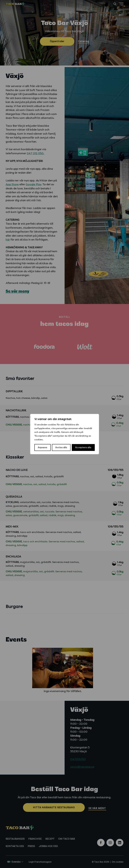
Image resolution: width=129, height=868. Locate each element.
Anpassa (42, 447)
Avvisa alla (61, 447)
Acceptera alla (83, 447)
